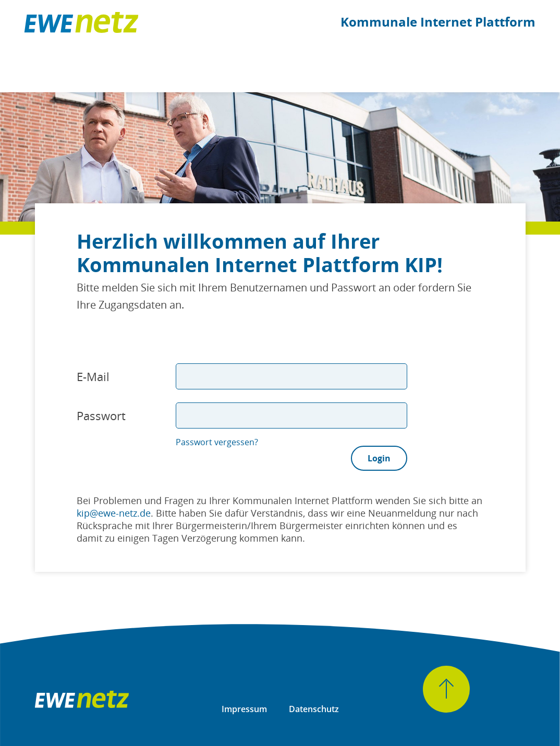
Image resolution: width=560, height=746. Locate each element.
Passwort (101, 415)
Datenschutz (314, 709)
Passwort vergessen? (217, 442)
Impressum (244, 709)
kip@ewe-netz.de (114, 513)
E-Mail (93, 376)
